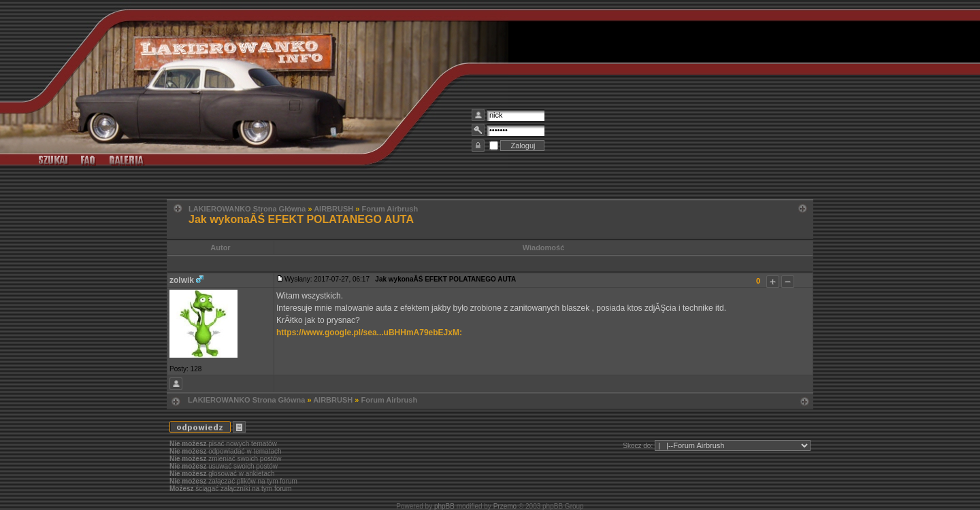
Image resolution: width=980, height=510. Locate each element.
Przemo (505, 506)
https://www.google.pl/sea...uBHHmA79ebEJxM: (369, 333)
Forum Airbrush (390, 209)
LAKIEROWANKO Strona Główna (247, 209)
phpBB (444, 506)
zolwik (182, 280)
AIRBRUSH (333, 209)
